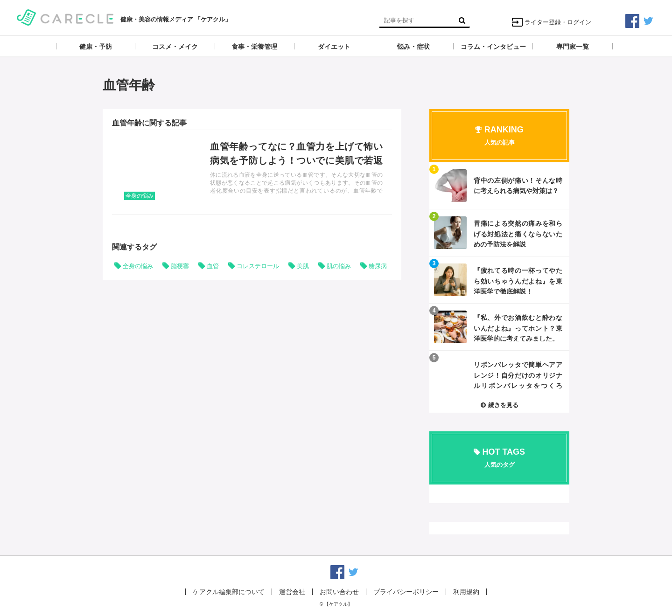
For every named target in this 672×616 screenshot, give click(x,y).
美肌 (303, 266)
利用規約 (466, 592)
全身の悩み (140, 196)
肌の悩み (339, 266)
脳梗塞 (180, 266)
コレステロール (258, 266)
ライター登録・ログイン (551, 22)
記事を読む (252, 172)
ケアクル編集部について (229, 592)
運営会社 (292, 592)
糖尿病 (378, 266)
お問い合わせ (339, 592)
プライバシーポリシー (406, 592)
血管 (213, 266)
